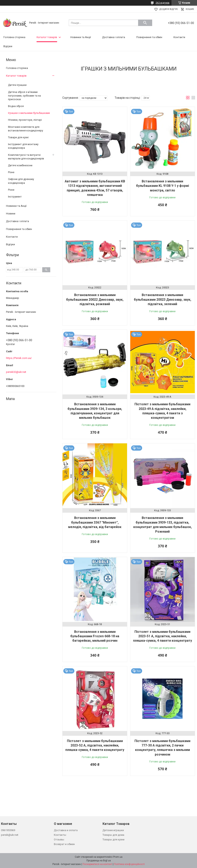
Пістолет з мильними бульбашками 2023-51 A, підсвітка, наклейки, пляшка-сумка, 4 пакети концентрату (163, 636)
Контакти (179, 37)
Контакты (60, 835)
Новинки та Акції (81, 37)
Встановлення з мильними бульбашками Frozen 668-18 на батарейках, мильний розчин (95, 636)
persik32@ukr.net (16, 372)
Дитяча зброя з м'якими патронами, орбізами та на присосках (24, 96)
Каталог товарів (47, 37)
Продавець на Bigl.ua (99, 861)
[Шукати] (145, 23)
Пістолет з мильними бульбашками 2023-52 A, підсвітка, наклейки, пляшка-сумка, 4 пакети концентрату (95, 745)
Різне (11, 172)
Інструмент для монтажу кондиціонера (23, 146)
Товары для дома (113, 835)
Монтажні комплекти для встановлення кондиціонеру (26, 129)
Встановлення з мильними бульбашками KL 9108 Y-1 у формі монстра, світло (163, 186)
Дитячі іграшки (17, 85)
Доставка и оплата (66, 830)
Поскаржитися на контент (97, 864)
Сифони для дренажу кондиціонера (21, 181)
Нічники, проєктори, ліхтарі (25, 120)
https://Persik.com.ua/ (19, 358)
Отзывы (59, 839)
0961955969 (8, 830)
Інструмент (15, 197)
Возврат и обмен (64, 844)
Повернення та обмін (149, 37)
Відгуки (8, 46)
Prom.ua (118, 857)
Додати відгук (168, 9)
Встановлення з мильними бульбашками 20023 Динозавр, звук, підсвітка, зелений (163, 299)
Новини (11, 214)
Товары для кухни (113, 839)
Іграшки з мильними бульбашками (29, 113)
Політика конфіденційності (129, 864)
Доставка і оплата (114, 37)
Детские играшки (113, 830)
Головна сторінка (14, 37)
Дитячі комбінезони (20, 165)
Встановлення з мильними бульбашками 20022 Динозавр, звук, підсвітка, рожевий (95, 299)
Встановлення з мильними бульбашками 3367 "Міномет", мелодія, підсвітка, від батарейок (95, 522)
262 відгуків (163, 3)
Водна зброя (16, 106)
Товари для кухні (18, 137)
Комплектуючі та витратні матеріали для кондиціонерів (26, 157)
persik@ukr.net (10, 835)
